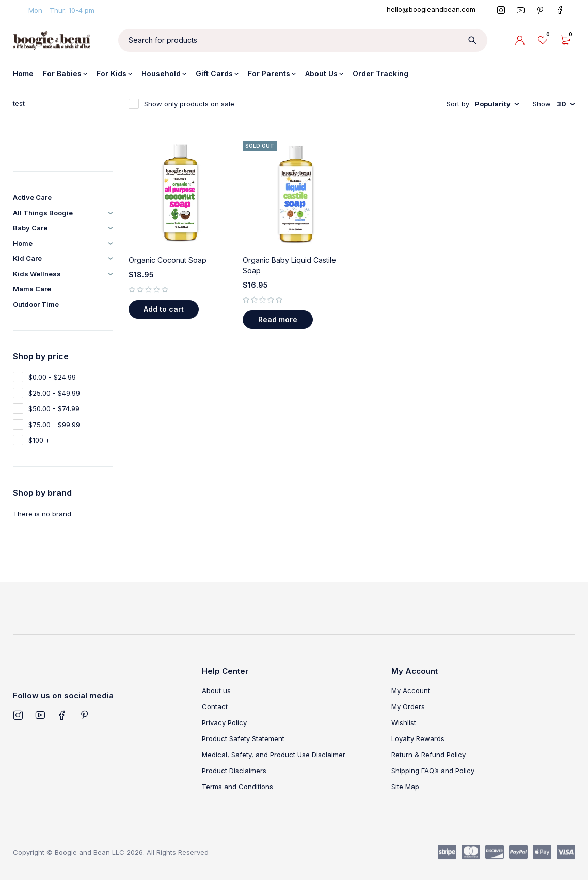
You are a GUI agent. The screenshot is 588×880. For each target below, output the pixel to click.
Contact (215, 706)
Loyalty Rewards (418, 738)
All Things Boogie (43, 213)
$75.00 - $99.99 (54, 425)
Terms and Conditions (237, 787)
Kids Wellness (37, 274)
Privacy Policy (224, 722)
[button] (164, 309)
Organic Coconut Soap (168, 260)
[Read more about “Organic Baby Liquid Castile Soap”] (278, 320)
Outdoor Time (36, 304)
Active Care (32, 197)
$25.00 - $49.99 (54, 393)
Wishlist (404, 722)
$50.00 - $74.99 (54, 408)
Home (23, 243)
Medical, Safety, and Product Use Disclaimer (274, 755)
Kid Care (27, 258)
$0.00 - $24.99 (52, 377)
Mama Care (32, 289)
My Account (411, 690)
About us (216, 690)
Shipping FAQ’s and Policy (433, 771)
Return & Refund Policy (428, 755)
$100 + (39, 440)
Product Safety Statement (243, 738)
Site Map (405, 787)
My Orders (408, 706)
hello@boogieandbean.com (431, 9)
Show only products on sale (189, 104)
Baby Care (30, 228)
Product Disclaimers (234, 771)
